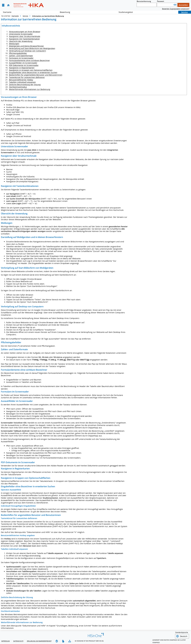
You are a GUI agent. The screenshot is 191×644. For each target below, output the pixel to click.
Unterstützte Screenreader (21, 34)
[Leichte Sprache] (57, 641)
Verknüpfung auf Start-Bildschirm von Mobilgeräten (32, 48)
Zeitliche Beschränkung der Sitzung (25, 85)
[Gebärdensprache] (63, 641)
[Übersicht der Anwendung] (70, 641)
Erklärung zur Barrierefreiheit (39, 641)
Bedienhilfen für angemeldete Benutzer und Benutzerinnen (36, 75)
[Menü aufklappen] (3, 5)
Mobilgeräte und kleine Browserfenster (26, 46)
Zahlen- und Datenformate (21, 56)
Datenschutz (18, 641)
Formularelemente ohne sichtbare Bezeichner (29, 60)
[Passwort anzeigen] (175, 5)
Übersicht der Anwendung (21, 41)
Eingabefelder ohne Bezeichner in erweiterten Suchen (33, 72)
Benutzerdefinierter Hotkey (21, 80)
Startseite (7, 12)
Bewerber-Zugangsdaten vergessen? (176, 9)
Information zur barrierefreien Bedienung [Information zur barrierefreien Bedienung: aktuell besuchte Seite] (48, 16)
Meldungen (14, 44)
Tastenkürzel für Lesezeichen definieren (27, 77)
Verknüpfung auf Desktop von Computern (28, 51)
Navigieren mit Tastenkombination (24, 39)
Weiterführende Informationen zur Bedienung (30, 89)
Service (183, 12)
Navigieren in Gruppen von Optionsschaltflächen (31, 70)
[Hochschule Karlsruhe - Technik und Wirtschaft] (29, 5)
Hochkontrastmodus (18, 87)
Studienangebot (124, 12)
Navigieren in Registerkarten (22, 68)
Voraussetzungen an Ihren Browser (25, 32)
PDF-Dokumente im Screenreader (24, 65)
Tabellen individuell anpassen (22, 82)
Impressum (6, 641)
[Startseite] (8, 5)
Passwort (161, 1)
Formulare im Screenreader (21, 58)
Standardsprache (182, 632)
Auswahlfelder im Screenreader (23, 63)
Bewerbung (63, 12)
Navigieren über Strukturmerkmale (25, 36)
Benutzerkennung (144, 1)
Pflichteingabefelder (18, 53)
